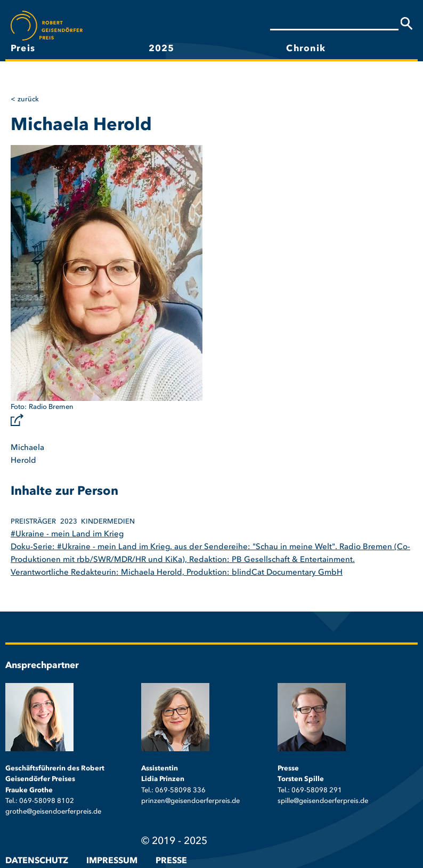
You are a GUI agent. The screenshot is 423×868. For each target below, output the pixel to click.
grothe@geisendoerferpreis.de (53, 812)
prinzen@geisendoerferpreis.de (190, 801)
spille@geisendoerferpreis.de (323, 801)
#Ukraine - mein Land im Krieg (67, 535)
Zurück (28, 99)
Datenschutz (37, 861)
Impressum (112, 861)
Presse (171, 861)
